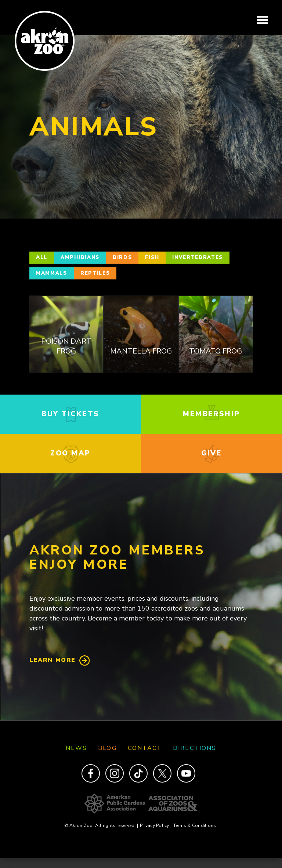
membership (211, 414)
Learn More (53, 660)
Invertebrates (198, 257)
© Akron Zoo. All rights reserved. (101, 825)
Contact (145, 748)
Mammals (52, 273)
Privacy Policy (156, 825)
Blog (107, 748)
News (76, 748)
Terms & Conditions (195, 825)
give (212, 453)
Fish (152, 257)
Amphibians (80, 257)
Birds (122, 257)
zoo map (70, 453)
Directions (195, 748)
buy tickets (70, 414)
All (42, 257)
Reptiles (95, 273)
